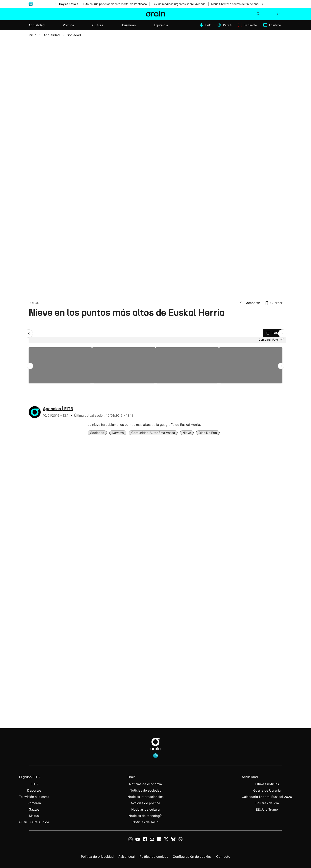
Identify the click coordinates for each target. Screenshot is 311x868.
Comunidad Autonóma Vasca (153, 433)
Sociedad (97, 433)
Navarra (118, 433)
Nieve (187, 433)
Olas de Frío (208, 433)
